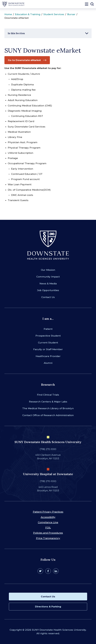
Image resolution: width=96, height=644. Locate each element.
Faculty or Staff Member (48, 349)
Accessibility (48, 517)
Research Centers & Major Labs (48, 402)
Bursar (71, 14)
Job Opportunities (48, 290)
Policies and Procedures (48, 533)
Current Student (48, 343)
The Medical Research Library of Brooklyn (48, 408)
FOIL (48, 528)
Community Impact (48, 277)
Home (8, 14)
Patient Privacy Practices (48, 512)
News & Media (48, 284)
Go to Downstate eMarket (24, 60)
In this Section (16, 33)
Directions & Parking (48, 607)
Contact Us (48, 297)
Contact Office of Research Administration (48, 415)
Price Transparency (48, 538)
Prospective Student (48, 336)
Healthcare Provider (48, 356)
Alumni (48, 363)
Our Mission (48, 270)
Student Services (54, 14)
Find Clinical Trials (48, 395)
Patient (48, 329)
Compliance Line (48, 522)
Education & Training (28, 14)
